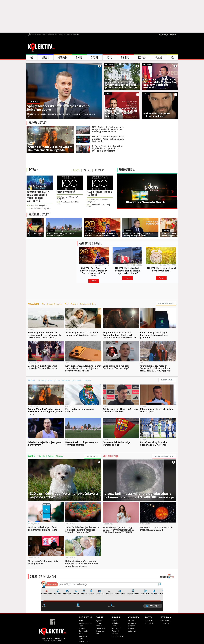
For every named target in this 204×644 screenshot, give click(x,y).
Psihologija (85, 304)
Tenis (58, 381)
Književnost (100, 631)
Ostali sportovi (118, 636)
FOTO (110, 57)
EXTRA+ (142, 57)
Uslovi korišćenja (48, 35)
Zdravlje (75, 304)
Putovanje (83, 636)
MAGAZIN (63, 57)
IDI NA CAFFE (93, 456)
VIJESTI (45, 57)
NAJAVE (158, 57)
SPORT (95, 57)
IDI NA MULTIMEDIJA (164, 456)
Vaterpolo (87, 381)
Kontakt (76, 35)
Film (97, 634)
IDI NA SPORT (167, 380)
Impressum (68, 35)
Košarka (50, 381)
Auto (81, 639)
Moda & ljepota (85, 623)
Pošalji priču (36, 35)
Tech (67, 304)
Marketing (59, 35)
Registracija (163, 35)
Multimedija (165, 621)
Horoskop (165, 623)
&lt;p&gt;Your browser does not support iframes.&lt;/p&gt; (102, 596)
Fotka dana (149, 621)
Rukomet (77, 381)
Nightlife (42, 456)
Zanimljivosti (100, 628)
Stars (44, 304)
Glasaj (94, 281)
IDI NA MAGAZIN (166, 303)
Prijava (173, 35)
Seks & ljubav (84, 641)
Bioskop (59, 456)
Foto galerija (149, 623)
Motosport (67, 381)
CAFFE (79, 57)
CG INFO (125, 57)
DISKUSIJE (90, 243)
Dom (94, 304)
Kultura (51, 456)
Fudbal (41, 381)
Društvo (131, 621)
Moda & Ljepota (56, 304)
